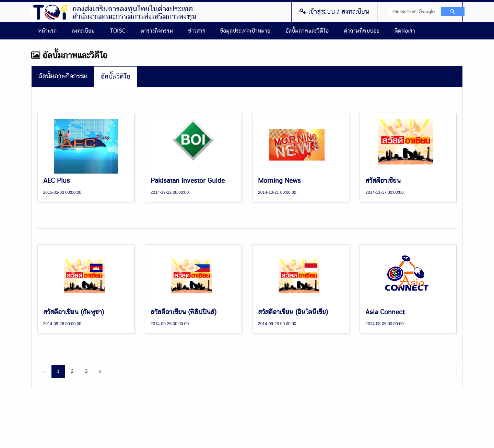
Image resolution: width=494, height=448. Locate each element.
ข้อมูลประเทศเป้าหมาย (245, 31)
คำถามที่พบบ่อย (362, 31)
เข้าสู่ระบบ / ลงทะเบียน (334, 12)
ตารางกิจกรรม (157, 31)
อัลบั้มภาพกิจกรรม (63, 76)
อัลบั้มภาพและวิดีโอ (307, 31)
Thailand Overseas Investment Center (50, 12)
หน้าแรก (47, 31)
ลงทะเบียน (83, 31)
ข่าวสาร (197, 31)
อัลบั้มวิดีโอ (116, 77)
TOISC (118, 31)
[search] (413, 11)
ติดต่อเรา (405, 31)
